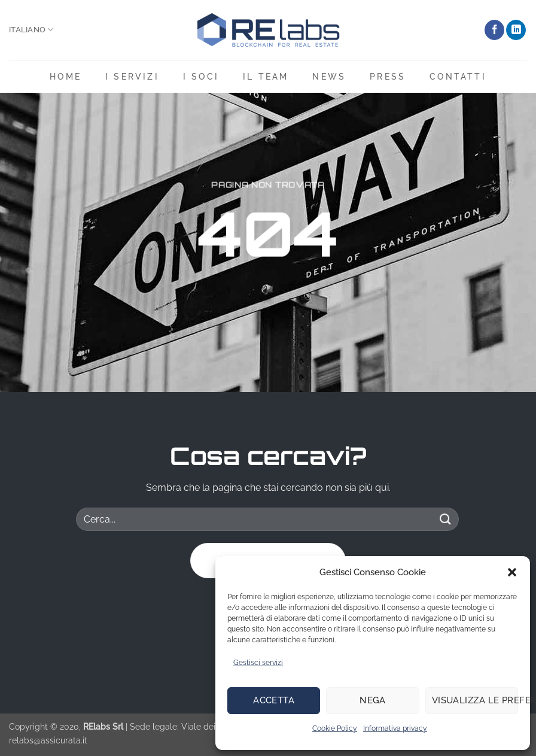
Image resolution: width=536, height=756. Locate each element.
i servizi (132, 76)
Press (388, 76)
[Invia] (446, 519)
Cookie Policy (335, 728)
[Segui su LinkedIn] (516, 30)
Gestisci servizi (258, 663)
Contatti (458, 76)
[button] (512, 572)
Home (66, 76)
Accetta (274, 700)
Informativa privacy (395, 728)
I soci (201, 76)
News (329, 76)
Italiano (31, 30)
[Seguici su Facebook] (494, 30)
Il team (266, 76)
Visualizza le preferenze (475, 700)
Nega (373, 700)
